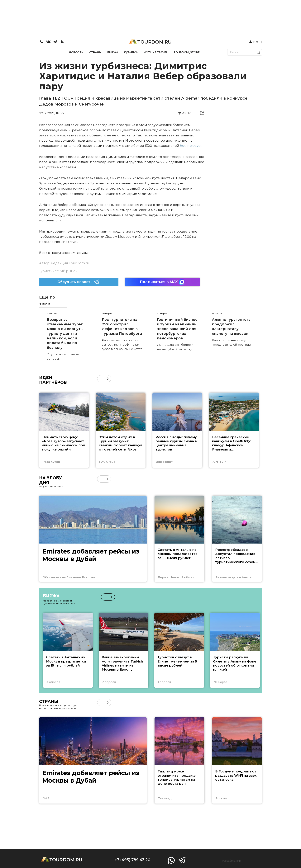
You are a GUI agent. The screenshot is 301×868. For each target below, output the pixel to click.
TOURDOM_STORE (187, 52)
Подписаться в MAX (162, 282)
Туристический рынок (58, 271)
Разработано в (231, 861)
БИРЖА (113, 52)
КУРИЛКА (131, 52)
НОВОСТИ (76, 52)
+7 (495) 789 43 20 (132, 860)
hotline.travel (191, 146)
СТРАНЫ (95, 52)
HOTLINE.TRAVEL (156, 52)
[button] (108, 379)
